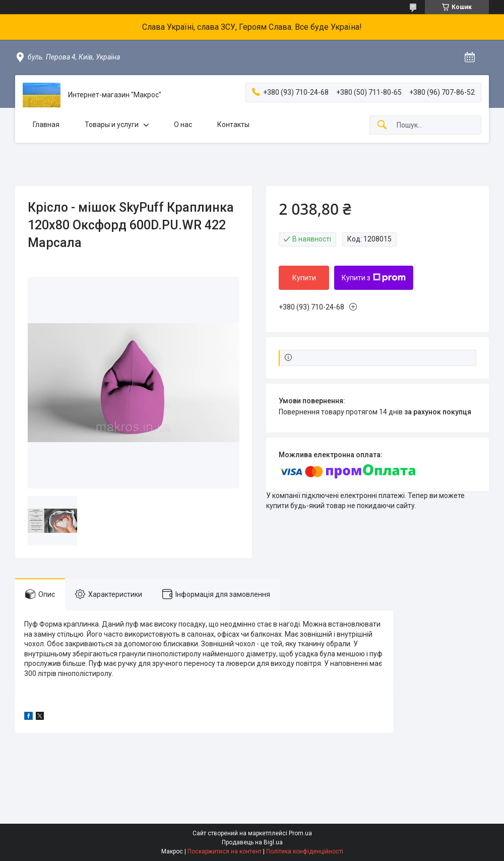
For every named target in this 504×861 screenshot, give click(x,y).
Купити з (374, 278)
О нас (183, 125)
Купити (304, 278)
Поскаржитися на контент (225, 851)
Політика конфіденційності (305, 851)
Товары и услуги (112, 125)
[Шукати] (382, 125)
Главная (46, 125)
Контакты (233, 125)
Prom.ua (300, 833)
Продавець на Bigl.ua (252, 842)
